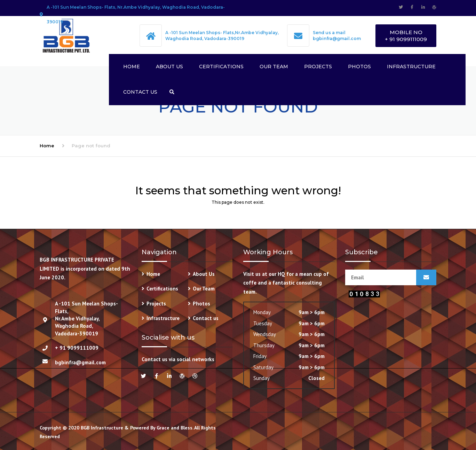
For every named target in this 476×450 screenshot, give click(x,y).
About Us (169, 67)
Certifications (221, 67)
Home (132, 67)
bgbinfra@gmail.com (337, 38)
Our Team (274, 67)
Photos (359, 67)
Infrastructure (411, 67)
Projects (318, 67)
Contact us (140, 92)
